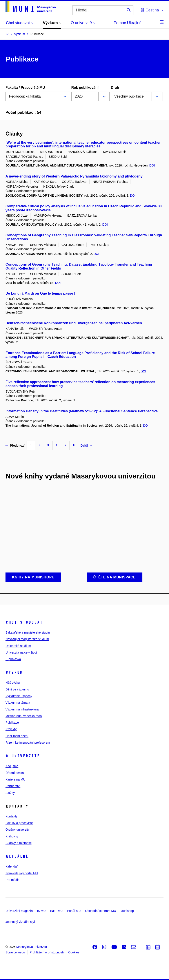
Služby (10, 793)
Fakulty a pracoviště (19, 823)
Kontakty (11, 816)
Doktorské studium (18, 646)
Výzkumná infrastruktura (22, 709)
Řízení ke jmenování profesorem (28, 743)
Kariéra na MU (15, 779)
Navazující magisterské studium (27, 639)
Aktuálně (17, 856)
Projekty (11, 729)
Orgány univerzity (17, 830)
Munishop (127, 911)
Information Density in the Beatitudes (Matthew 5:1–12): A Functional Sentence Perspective (82, 411)
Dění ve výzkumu (17, 689)
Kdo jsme (12, 766)
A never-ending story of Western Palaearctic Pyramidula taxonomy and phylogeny (74, 176)
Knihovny (12, 836)
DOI (152, 165)
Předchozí (15, 446)
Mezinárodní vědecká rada (24, 716)
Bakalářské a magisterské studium (29, 632)
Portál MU (74, 911)
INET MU (56, 911)
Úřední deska (15, 773)
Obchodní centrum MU (101, 911)
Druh (115, 88)
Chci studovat (24, 622)
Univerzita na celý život (21, 652)
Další (86, 446)
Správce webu (15, 952)
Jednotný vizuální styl (20, 922)
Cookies (74, 952)
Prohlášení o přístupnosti (47, 952)
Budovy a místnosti (18, 843)
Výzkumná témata (18, 703)
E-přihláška (13, 659)
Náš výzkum (14, 683)
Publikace (12, 723)
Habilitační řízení (17, 736)
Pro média (13, 880)
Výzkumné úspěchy (19, 696)
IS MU (41, 911)
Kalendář (12, 866)
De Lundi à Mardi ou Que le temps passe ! (40, 293)
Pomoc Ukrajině (128, 23)
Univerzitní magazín (19, 911)
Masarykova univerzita (32, 947)
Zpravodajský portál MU (22, 873)
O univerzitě (23, 756)
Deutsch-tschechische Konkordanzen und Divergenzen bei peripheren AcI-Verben (74, 323)
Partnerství (13, 786)
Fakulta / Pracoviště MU (25, 88)
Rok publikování (85, 88)
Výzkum (14, 672)
